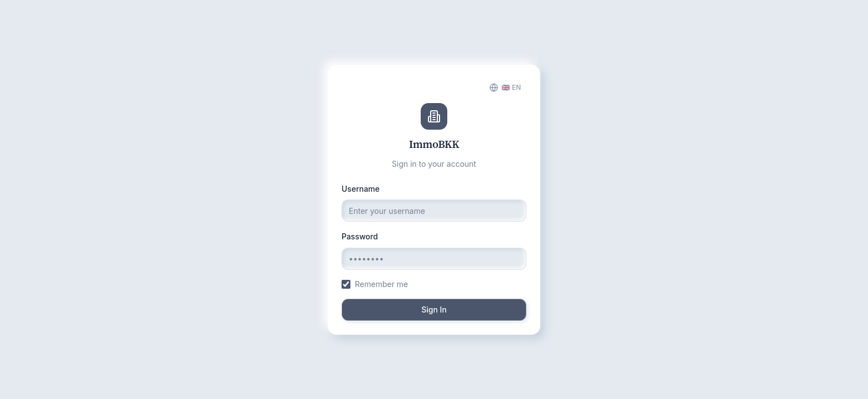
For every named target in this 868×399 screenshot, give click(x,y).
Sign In (434, 310)
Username (361, 189)
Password (360, 236)
